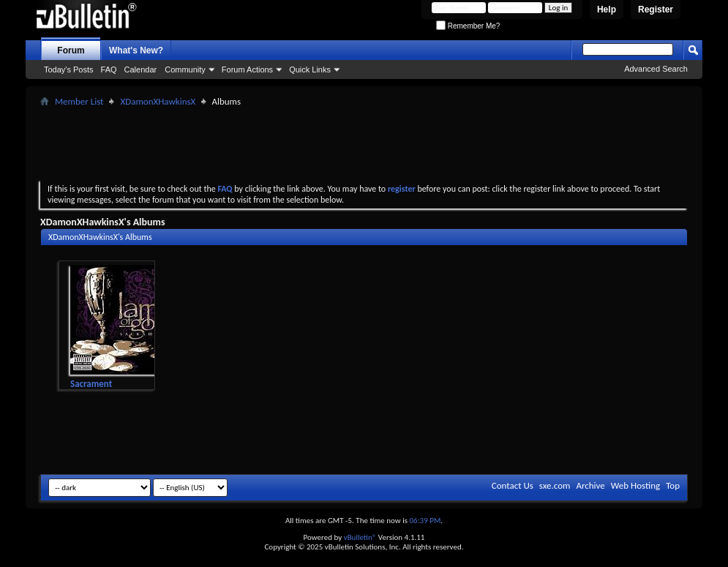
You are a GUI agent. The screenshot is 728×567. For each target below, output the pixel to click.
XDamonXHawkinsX (158, 101)
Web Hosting (635, 485)
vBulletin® (360, 537)
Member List (79, 101)
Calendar (141, 70)
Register (656, 10)
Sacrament (91, 384)
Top (673, 485)
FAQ (109, 70)
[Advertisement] (364, 143)
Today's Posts (69, 70)
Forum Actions (247, 70)
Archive (590, 485)
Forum (71, 50)
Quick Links (310, 70)
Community (185, 70)
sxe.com (555, 485)
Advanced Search (656, 69)
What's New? (136, 50)
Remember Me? (468, 26)
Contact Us (513, 485)
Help (607, 10)
